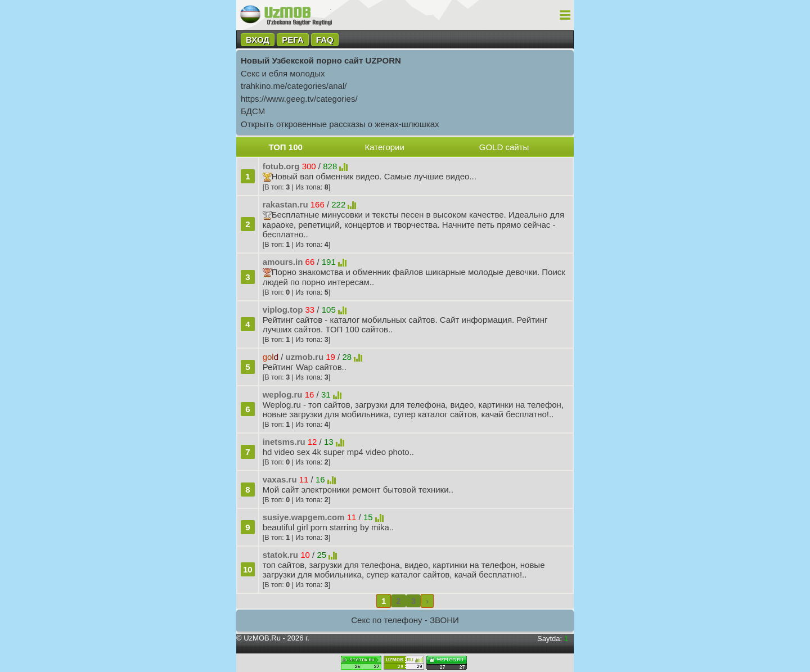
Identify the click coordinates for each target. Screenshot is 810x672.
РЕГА (292, 40)
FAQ (325, 40)
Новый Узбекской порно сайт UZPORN (321, 60)
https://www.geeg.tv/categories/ (299, 99)
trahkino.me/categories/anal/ (294, 86)
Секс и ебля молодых (283, 73)
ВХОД (258, 40)
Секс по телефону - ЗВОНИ (405, 620)
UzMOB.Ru (262, 638)
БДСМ (253, 111)
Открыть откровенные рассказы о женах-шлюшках (340, 124)
